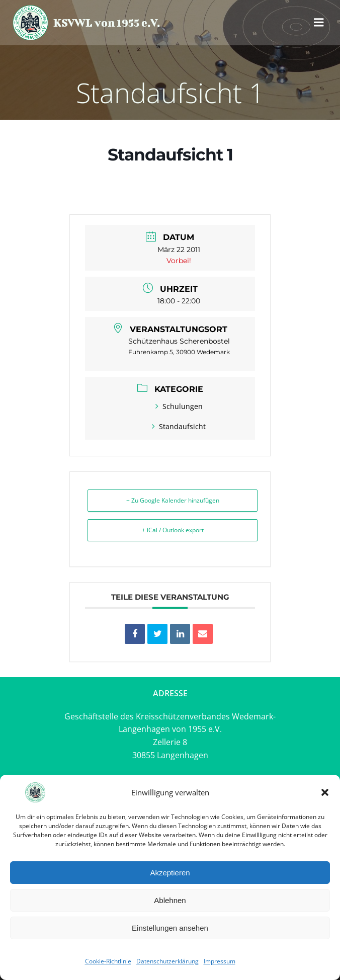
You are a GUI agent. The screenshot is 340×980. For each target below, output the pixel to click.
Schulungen (179, 406)
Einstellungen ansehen (170, 928)
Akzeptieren (170, 873)
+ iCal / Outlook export (173, 530)
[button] (325, 792)
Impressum (220, 961)
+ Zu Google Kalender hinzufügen (173, 500)
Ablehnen (170, 900)
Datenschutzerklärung (167, 961)
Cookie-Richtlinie (108, 961)
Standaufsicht (179, 426)
